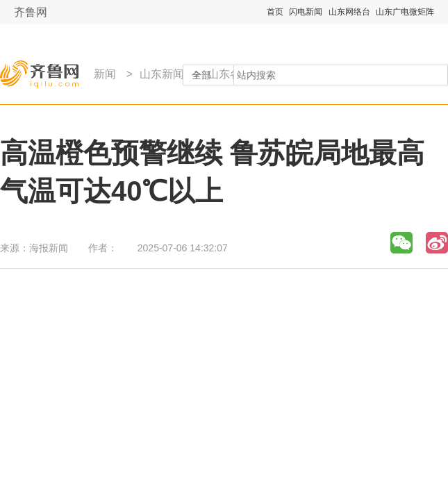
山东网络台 (349, 12)
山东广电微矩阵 (405, 12)
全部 (201, 75)
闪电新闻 (306, 12)
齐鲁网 (31, 12)
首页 (275, 12)
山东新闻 (162, 74)
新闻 (105, 74)
